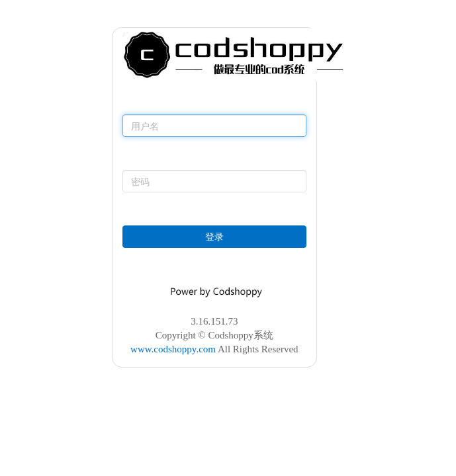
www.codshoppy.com (173, 349)
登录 (214, 236)
